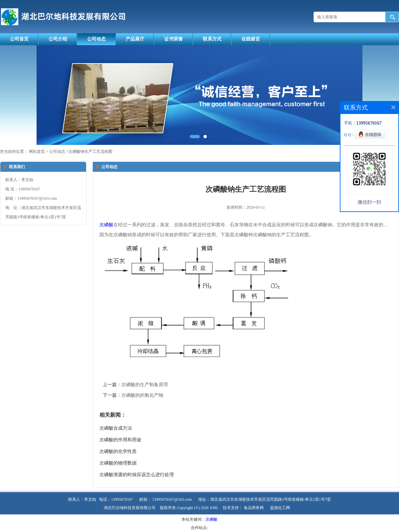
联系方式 (212, 39)
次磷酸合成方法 (116, 428)
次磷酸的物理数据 (118, 463)
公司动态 (96, 39)
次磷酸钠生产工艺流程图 (90, 152)
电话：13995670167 (116, 499)
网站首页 (37, 152)
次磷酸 (106, 225)
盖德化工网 (280, 508)
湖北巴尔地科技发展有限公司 (130, 508)
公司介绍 (58, 39)
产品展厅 (135, 39)
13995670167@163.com (172, 499)
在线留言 (251, 39)
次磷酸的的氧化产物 (142, 395)
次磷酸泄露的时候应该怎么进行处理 (137, 475)
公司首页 (19, 39)
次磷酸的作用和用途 (120, 440)
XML (214, 508)
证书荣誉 (174, 39)
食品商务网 (254, 508)
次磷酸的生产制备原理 (145, 385)
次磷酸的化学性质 (118, 451)
